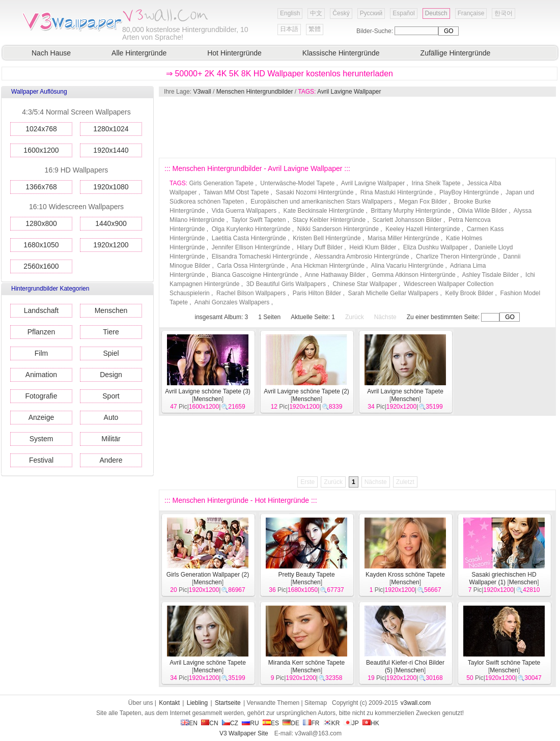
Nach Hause (51, 53)
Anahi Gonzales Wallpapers (232, 302)
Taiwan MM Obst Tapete (236, 192)
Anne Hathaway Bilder (335, 275)
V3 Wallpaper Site (244, 733)
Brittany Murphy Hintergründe (411, 211)
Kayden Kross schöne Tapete (405, 575)
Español (403, 13)
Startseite (228, 703)
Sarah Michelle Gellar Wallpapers (393, 293)
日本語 (289, 29)
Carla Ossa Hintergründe (251, 266)
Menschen (111, 310)
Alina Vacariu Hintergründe (408, 266)
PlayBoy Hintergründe (469, 192)
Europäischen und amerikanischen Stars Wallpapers (321, 202)
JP (351, 723)
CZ (230, 723)
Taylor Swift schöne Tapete (504, 663)
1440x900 (111, 223)
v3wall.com (416, 703)
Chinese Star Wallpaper (365, 284)
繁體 (315, 29)
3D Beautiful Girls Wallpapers (286, 284)
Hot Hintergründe (234, 53)
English (290, 13)
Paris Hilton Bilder (317, 293)
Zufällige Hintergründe (456, 53)
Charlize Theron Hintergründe (456, 256)
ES (271, 723)
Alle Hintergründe (139, 53)
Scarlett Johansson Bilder (407, 220)
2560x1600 (41, 266)
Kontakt (169, 703)
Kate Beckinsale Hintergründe (324, 211)
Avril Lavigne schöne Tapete (405, 391)
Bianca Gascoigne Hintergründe (255, 275)
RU (250, 723)
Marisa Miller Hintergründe (403, 238)
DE (291, 723)
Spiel (111, 353)
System (41, 439)
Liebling (197, 703)
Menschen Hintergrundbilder (255, 92)
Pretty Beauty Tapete (306, 575)
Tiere (111, 332)
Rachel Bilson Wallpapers (251, 293)
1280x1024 (111, 129)
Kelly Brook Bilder (469, 293)
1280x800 (41, 223)
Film (41, 353)
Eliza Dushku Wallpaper (436, 247)
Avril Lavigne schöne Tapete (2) (306, 391)
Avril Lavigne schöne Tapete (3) (208, 391)
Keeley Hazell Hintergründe (423, 229)
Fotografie (41, 396)
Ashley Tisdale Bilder (490, 275)
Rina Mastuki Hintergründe (397, 192)
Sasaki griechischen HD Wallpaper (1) (503, 578)
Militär (111, 439)
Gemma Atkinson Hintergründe (414, 275)
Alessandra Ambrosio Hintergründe (362, 256)
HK (371, 723)
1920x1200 (111, 245)
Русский (371, 13)
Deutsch (436, 13)
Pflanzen (41, 332)
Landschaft (41, 310)
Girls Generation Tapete (221, 183)
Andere (111, 460)
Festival (41, 460)
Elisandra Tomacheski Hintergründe (260, 256)
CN (209, 723)
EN (189, 723)
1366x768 (41, 187)
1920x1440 (111, 150)
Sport (111, 396)
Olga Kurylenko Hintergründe (251, 229)
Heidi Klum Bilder (373, 247)
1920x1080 (111, 187)
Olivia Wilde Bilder (482, 211)
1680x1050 (41, 245)
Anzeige (41, 417)
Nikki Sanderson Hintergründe (338, 229)
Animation (41, 375)
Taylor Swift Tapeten (258, 220)
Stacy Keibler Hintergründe (329, 220)
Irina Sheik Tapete (436, 183)
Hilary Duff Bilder (320, 247)
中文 (316, 13)
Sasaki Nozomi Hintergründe (315, 192)
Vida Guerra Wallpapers (244, 211)
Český (341, 13)
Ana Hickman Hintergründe (328, 266)
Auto (111, 417)
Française (471, 13)
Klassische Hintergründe (341, 53)
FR (311, 723)
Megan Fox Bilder (423, 202)
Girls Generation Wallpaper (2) (208, 575)
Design (111, 375)
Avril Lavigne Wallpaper (349, 92)
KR (332, 723)
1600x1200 (41, 150)
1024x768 (41, 129)
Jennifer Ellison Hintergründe (251, 247)
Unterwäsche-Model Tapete (297, 183)
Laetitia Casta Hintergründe (249, 238)
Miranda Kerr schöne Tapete (307, 663)
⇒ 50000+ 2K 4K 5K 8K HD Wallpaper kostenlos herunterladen (279, 74)
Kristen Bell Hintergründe (327, 238)
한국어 (503, 13)
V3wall (202, 92)
